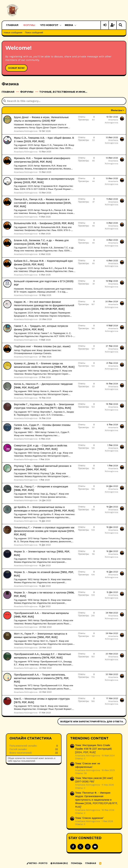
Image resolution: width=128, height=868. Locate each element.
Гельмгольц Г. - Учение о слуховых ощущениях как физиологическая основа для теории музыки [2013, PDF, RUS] (44, 531)
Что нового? (49, 25)
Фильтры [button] (116, 110)
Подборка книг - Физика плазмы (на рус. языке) (42, 346)
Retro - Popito (37, 863)
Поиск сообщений (34, 33)
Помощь (77, 863)
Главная (12, 25)
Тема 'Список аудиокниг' (90, 818)
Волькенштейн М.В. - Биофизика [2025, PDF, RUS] (44, 223)
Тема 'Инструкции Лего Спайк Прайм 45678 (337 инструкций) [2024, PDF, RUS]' (93, 749)
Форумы (29, 25)
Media (69, 25)
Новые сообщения (13, 33)
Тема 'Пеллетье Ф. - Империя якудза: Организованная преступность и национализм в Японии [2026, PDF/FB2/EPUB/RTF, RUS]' (96, 800)
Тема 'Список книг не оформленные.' (88, 765)
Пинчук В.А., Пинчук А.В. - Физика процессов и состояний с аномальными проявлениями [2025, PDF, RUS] (43, 203)
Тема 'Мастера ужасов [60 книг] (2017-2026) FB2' (94, 780)
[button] (60, 25)
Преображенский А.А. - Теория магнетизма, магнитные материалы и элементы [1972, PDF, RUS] (41, 678)
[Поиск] (120, 25)
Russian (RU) (59, 863)
